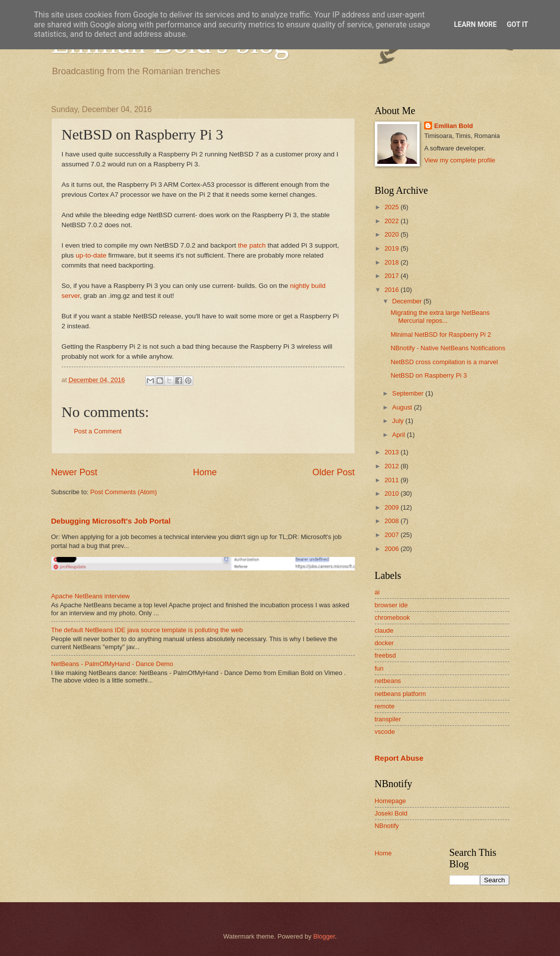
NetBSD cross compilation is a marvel (444, 362)
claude (384, 630)
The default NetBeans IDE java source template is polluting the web (147, 630)
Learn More (475, 24)
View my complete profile (460, 160)
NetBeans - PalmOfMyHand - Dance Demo (112, 664)
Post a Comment (98, 431)
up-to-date (91, 255)
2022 (392, 221)
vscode (385, 732)
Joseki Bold (391, 813)
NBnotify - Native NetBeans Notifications (448, 348)
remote (385, 706)
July (399, 421)
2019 (392, 248)
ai (377, 592)
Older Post (333, 472)
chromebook (392, 617)
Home (205, 472)
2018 (392, 262)
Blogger (324, 936)
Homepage (391, 801)
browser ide (392, 605)
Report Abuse (399, 758)
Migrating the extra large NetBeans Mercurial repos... (440, 316)
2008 (392, 521)
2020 (392, 234)
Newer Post (74, 472)
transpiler (388, 719)
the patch (252, 245)
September (409, 393)
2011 (392, 480)
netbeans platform (400, 694)
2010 (392, 493)
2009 (392, 507)
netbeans (388, 681)
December (408, 301)
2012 (392, 466)
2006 (392, 549)
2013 (392, 452)
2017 (392, 276)
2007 (392, 535)
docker (385, 643)
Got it (517, 24)
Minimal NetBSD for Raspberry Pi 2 (441, 335)
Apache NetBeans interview (91, 596)
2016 (392, 290)
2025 (392, 207)
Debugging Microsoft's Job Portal (111, 521)
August (403, 407)
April (399, 435)
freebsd (386, 655)
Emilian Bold (453, 126)
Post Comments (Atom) (123, 492)
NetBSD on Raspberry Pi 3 (429, 375)
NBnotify (387, 826)
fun (379, 668)
